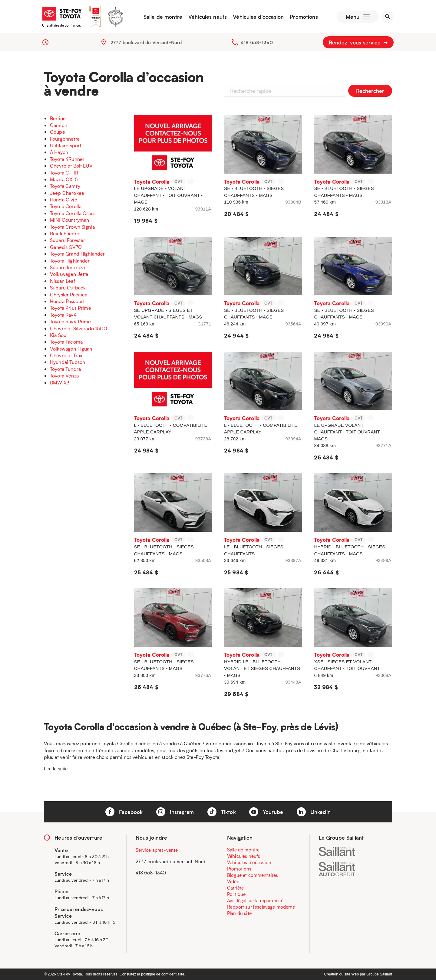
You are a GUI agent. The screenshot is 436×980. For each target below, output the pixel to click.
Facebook (124, 812)
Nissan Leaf (63, 281)
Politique (236, 894)
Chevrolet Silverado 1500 (79, 328)
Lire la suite (56, 769)
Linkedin (314, 812)
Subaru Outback (68, 287)
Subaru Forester (68, 240)
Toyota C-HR (64, 173)
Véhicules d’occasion (258, 17)
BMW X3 (60, 382)
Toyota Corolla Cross (73, 213)
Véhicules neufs (208, 17)
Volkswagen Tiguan (71, 349)
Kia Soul (59, 335)
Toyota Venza (64, 376)
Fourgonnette (65, 139)
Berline (58, 118)
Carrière (235, 888)
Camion (59, 125)
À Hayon (59, 152)
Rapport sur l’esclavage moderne (261, 907)
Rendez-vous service (358, 42)
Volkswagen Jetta (69, 274)
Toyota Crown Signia (72, 227)
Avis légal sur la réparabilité (255, 900)
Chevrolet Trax (66, 355)
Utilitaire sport (66, 145)
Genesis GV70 (66, 247)
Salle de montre (163, 17)
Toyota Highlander (70, 261)
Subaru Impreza (67, 267)
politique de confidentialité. (163, 974)
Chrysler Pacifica (69, 294)
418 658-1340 (257, 42)
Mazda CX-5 (64, 179)
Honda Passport (67, 301)
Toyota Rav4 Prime (71, 321)
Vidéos (234, 881)
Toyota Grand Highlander (77, 254)
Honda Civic (64, 199)
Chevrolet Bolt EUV (71, 166)
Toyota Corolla (66, 206)
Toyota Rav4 (63, 315)
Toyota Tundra (65, 369)
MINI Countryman (69, 220)
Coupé (58, 132)
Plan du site (239, 913)
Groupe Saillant (379, 974)
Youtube (266, 812)
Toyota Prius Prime (71, 308)
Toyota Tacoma (66, 342)
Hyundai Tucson (68, 362)
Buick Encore (65, 233)
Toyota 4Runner (67, 159)
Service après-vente (157, 850)
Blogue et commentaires (253, 875)
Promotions (304, 17)
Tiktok (222, 812)
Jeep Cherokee (67, 193)
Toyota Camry (65, 186)
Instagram (175, 812)
